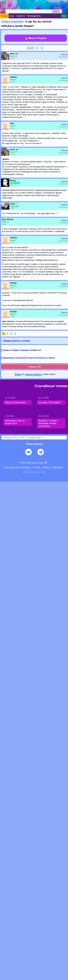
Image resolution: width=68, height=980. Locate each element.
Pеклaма (37, 467)
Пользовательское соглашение (17, 467)
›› (42, 48)
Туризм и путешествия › (13, 22)
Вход (64, 16)
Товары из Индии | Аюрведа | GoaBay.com (22, 350)
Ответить (64, 55)
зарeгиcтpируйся (33, 374)
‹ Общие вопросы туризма (16, 341)
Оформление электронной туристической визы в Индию (29, 358)
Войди (18, 374)
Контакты (46, 467)
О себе (12, 58)
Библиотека (57, 467)
